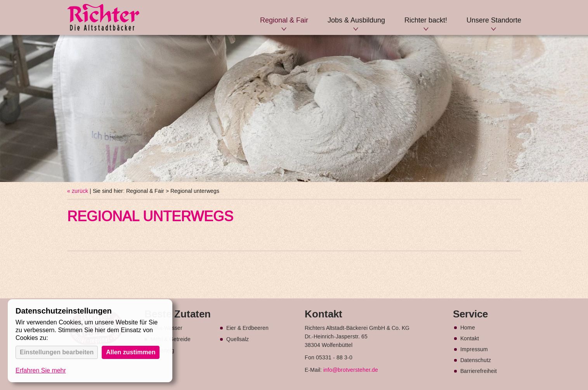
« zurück (78, 191)
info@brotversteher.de (351, 370)
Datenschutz (476, 361)
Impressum (474, 350)
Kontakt (470, 339)
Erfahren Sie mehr (41, 370)
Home (468, 328)
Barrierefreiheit (479, 371)
